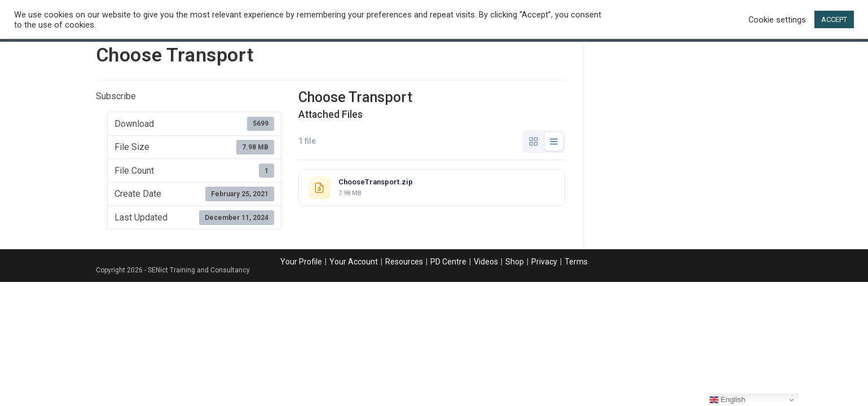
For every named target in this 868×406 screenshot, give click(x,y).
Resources (404, 262)
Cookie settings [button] (777, 20)
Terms (576, 262)
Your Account (354, 262)
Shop (515, 262)
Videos (486, 262)
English (727, 400)
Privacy (544, 262)
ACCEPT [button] (834, 19)
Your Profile (301, 262)
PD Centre (448, 262)
